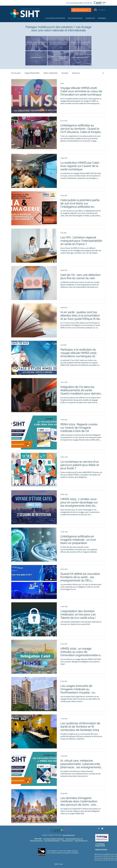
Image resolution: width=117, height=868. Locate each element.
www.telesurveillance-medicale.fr (54, 839)
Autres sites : (39, 839)
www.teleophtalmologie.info (74, 839)
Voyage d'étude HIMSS (32, 73)
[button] (81, 10)
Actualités (65, 73)
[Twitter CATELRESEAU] (102, 828)
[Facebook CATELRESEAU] (99, 828)
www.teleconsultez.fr (36, 841)
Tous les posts (16, 73)
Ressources (76, 73)
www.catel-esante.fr (69, 835)
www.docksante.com (81, 841)
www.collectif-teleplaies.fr (52, 841)
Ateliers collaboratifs (51, 73)
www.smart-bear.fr (67, 841)
